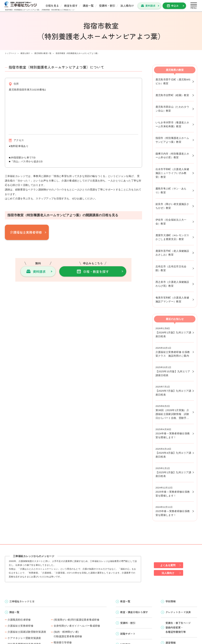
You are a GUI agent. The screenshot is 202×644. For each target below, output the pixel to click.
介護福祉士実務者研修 (26, 232)
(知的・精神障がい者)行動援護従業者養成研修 (68, 634)
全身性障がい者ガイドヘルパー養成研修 (77, 626)
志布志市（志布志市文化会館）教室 (171, 268)
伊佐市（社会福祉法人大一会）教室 (171, 222)
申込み (175, 6)
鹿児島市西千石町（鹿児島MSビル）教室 (173, 81)
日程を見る (52, 6)
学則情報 (171, 601)
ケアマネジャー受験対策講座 (24, 638)
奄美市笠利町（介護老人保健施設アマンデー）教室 (172, 299)
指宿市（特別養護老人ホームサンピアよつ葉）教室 (172, 140)
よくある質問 (168, 565)
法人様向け (127, 6)
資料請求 (150, 6)
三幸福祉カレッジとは (22, 601)
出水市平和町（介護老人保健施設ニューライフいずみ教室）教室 (172, 173)
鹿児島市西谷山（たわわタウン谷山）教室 (172, 109)
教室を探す (71, 6)
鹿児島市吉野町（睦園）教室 (172, 95)
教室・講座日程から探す (134, 612)
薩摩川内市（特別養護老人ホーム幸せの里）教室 (172, 156)
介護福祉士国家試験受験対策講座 (27, 632)
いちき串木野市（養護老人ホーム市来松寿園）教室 (172, 124)
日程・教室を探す (96, 271)
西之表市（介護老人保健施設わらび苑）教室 (172, 284)
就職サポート (128, 634)
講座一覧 (88, 6)
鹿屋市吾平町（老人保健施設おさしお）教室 (172, 253)
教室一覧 (125, 601)
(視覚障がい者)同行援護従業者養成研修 (77, 620)
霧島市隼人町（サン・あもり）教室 (171, 190)
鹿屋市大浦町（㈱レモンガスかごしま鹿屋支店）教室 (172, 237)
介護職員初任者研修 (19, 620)
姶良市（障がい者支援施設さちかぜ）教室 (172, 206)
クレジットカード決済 (178, 612)
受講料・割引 (107, 6)
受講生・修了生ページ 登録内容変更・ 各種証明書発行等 (178, 627)
